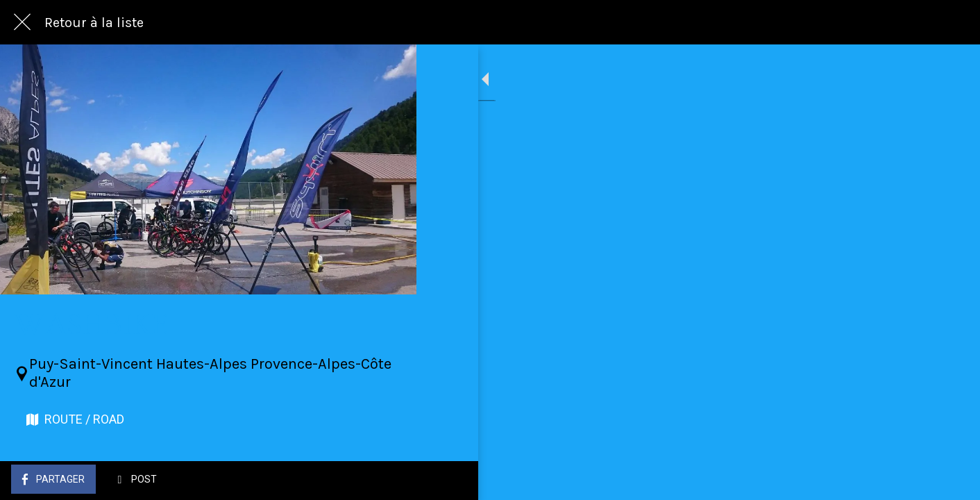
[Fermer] (22, 22)
